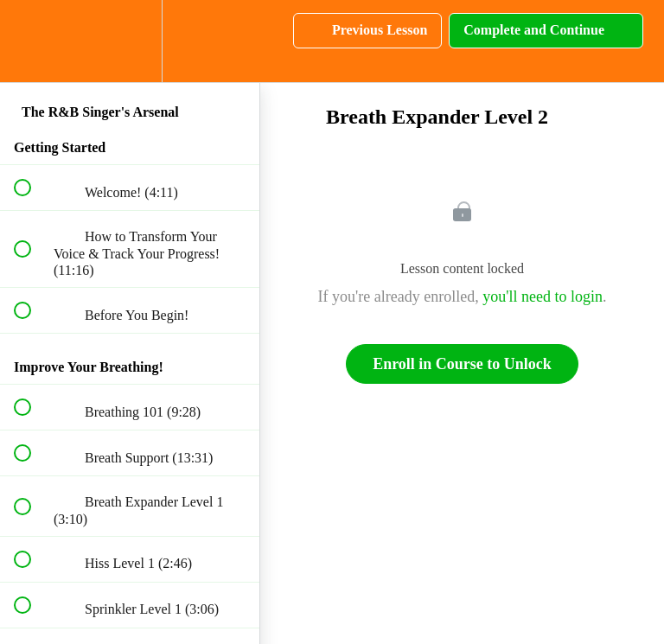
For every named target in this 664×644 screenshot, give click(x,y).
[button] (32, 41)
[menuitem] (130, 41)
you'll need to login (543, 296)
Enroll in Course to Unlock (462, 364)
